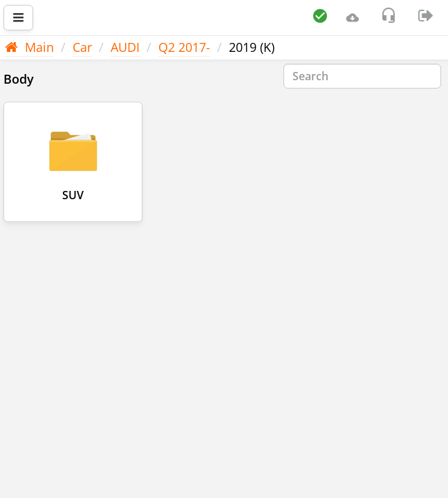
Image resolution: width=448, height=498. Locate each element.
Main (29, 47)
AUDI (125, 47)
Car (82, 47)
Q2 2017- (184, 47)
